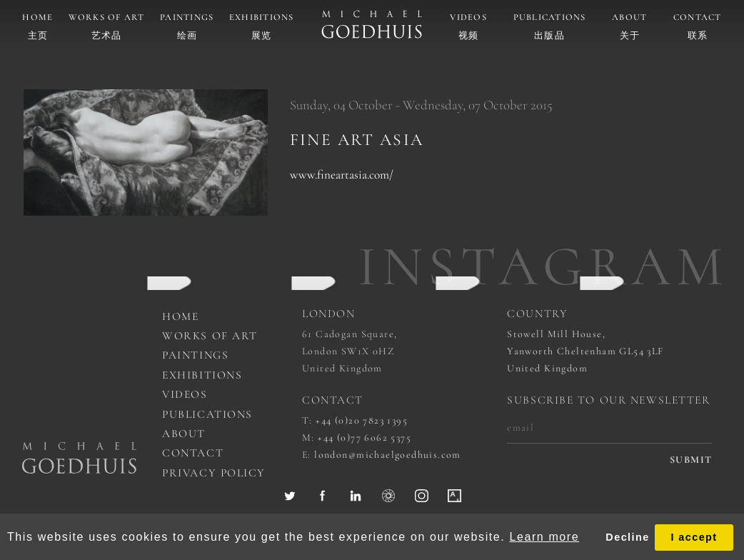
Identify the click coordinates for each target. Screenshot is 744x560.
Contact (698, 17)
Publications (550, 17)
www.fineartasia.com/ (342, 175)
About (629, 17)
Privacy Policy (214, 473)
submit (691, 460)
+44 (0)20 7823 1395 (362, 420)
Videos (468, 17)
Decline (627, 537)
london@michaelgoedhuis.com (388, 455)
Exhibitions (262, 17)
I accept (694, 537)
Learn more (544, 537)
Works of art (107, 17)
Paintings (187, 17)
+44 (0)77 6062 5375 (365, 437)
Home (37, 17)
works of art (210, 336)
